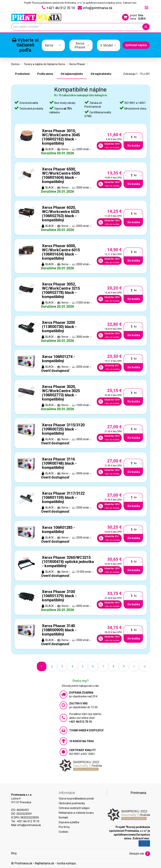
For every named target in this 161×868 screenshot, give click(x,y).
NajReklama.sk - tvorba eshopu (55, 863)
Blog (14, 853)
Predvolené (22, 74)
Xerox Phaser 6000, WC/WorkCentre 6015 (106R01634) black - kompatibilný (61, 252)
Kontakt (63, 818)
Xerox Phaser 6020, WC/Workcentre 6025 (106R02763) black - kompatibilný (61, 214)
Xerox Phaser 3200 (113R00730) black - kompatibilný (59, 327)
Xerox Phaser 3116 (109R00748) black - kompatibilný (59, 463)
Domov (15, 64)
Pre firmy (64, 827)
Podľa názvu (45, 74)
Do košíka (134, 146)
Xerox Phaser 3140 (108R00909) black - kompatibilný (59, 630)
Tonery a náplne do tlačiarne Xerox (44, 64)
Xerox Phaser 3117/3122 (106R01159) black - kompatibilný (63, 497)
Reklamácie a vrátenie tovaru (76, 813)
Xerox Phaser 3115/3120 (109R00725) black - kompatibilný (63, 429)
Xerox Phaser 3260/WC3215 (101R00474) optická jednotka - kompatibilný (68, 562)
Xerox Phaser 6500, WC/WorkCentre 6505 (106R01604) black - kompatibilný (61, 175)
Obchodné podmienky (72, 803)
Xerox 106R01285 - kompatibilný (58, 530)
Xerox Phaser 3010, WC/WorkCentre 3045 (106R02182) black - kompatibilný (61, 137)
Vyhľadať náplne (136, 45)
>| (145, 666)
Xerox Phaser (77, 64)
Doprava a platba (69, 822)
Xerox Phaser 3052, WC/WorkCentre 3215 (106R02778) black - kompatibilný (61, 290)
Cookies (63, 832)
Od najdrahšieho (101, 74)
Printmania (138, 793)
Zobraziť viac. (130, 3)
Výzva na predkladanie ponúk (76, 799)
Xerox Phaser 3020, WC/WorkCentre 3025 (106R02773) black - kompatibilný (61, 393)
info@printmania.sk (29, 825)
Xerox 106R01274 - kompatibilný (58, 359)
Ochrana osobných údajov (74, 808)
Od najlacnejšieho (72, 74)
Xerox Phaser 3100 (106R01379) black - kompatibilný (59, 596)
